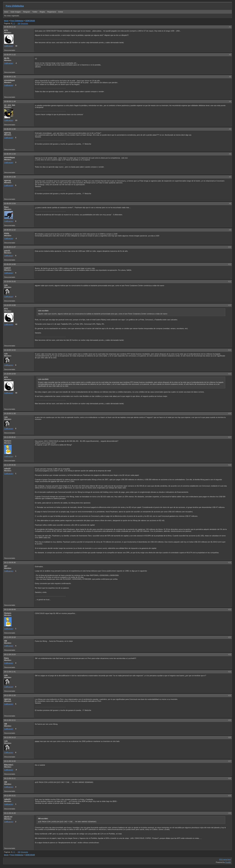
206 (19, 23)
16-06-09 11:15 (10, 27)
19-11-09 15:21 (10, 796)
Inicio (6, 12)
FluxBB (228, 862)
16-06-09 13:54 (10, 203)
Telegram (26, 12)
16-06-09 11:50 (10, 129)
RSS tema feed (225, 859)
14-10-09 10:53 (10, 350)
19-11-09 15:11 (10, 778)
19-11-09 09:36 (10, 562)
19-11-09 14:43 (10, 761)
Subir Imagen (16, 12)
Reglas (42, 12)
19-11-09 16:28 (10, 813)
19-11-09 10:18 (10, 637)
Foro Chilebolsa (15, 6)
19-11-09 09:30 (10, 465)
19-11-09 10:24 (10, 654)
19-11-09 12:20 (10, 695)
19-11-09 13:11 (10, 720)
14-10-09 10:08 (10, 305)
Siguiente (24, 23)
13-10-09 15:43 (10, 281)
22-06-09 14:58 (10, 264)
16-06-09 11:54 (10, 154)
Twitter (35, 12)
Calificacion (9, 46)
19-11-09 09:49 (10, 609)
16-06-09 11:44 (10, 101)
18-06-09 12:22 (10, 230)
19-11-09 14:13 (10, 737)
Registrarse (52, 12)
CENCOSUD (30, 21)
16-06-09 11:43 (10, 77)
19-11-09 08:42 (10, 437)
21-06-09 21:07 (10, 247)
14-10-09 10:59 (10, 374)
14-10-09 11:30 (10, 413)
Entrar (61, 12)
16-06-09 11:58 (10, 177)
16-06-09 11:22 (10, 55)
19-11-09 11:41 (10, 672)
